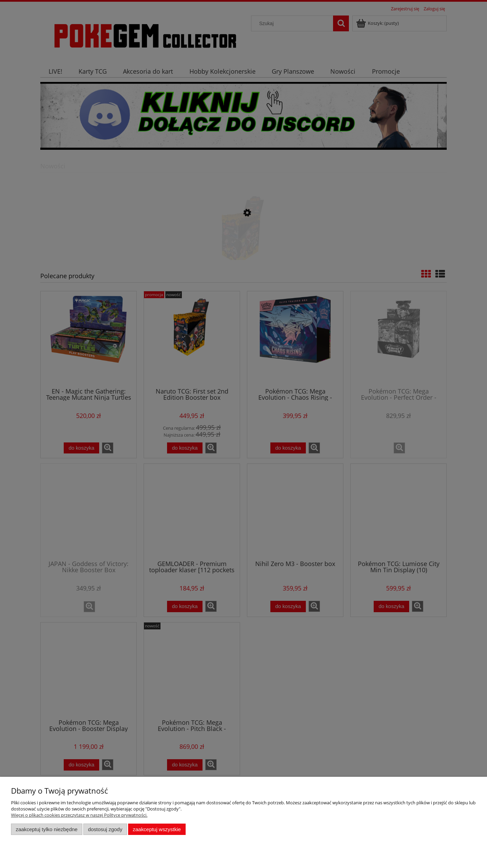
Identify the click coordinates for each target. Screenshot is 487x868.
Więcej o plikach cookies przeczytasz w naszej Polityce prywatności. (79, 815)
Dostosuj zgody (105, 829)
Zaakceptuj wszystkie (157, 829)
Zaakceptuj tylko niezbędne (47, 829)
